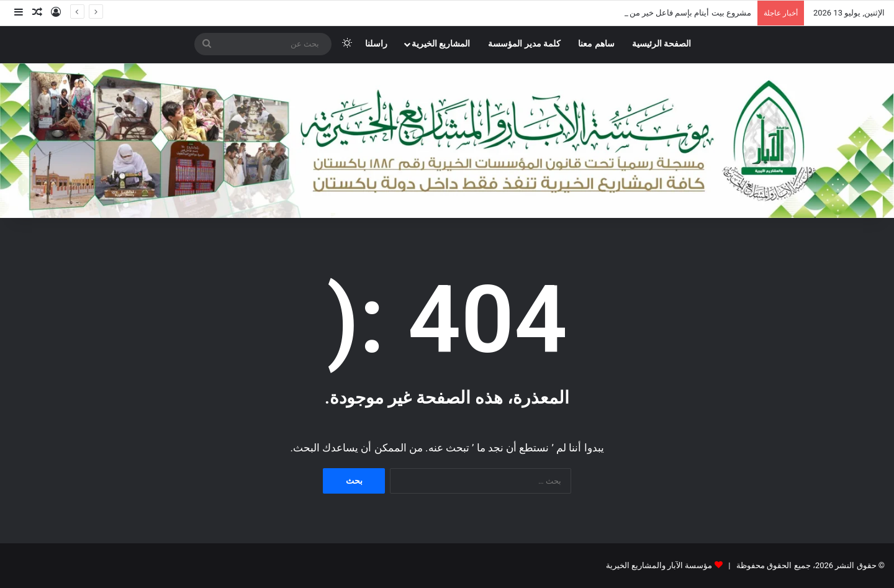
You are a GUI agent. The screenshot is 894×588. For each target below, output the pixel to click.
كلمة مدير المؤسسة (524, 44)
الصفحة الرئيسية (662, 44)
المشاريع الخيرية (441, 44)
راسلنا (376, 44)
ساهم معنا (596, 44)
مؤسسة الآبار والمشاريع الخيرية (659, 565)
